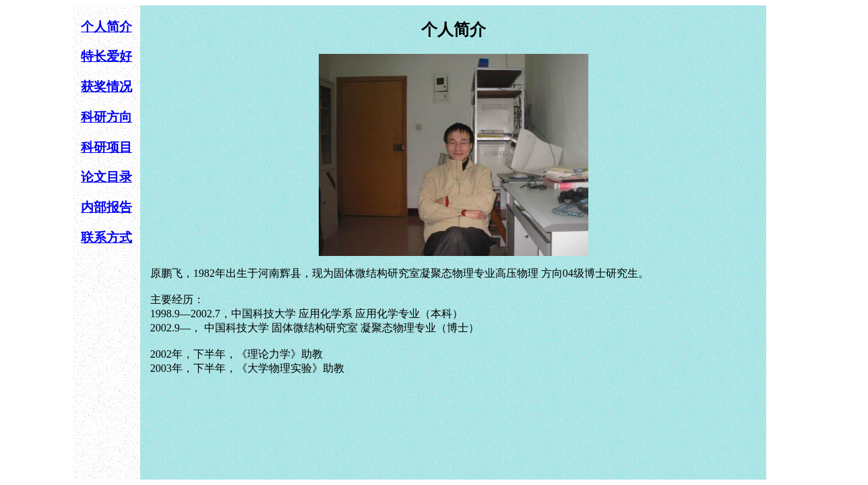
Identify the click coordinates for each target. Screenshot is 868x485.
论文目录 (106, 177)
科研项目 (106, 147)
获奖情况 (106, 87)
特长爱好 (106, 56)
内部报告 (106, 207)
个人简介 (106, 27)
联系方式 (106, 237)
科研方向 (106, 117)
